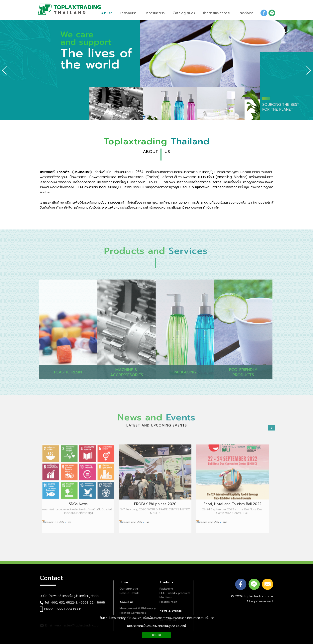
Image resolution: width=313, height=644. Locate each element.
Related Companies (133, 613)
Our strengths (129, 589)
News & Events (130, 593)
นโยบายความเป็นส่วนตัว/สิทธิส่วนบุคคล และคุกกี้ (156, 626)
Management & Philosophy (138, 608)
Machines (166, 597)
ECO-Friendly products (175, 593)
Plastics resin (168, 602)
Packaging (166, 589)
